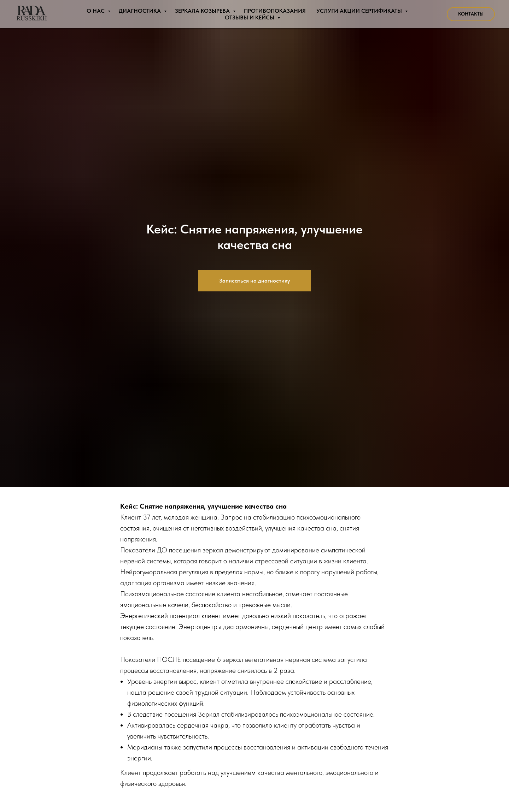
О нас (96, 11)
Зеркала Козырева (203, 11)
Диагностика (141, 11)
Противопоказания (275, 11)
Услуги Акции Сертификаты (360, 11)
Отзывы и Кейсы (250, 17)
